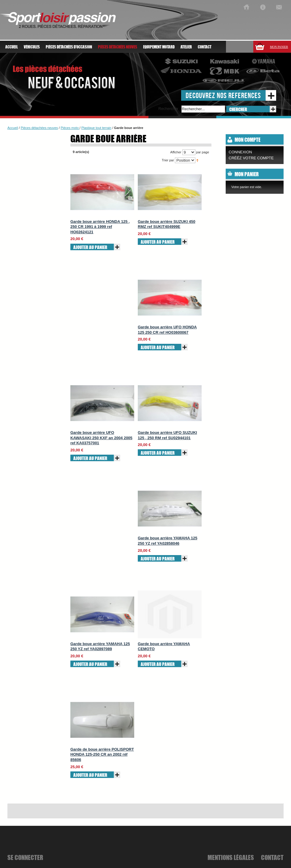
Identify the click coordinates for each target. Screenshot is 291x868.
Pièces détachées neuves (39, 128)
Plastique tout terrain (96, 128)
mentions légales (231, 857)
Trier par (168, 160)
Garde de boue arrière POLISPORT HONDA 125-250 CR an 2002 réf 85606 (102, 754)
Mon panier (279, 47)
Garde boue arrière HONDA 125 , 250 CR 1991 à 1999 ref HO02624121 (100, 227)
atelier (186, 47)
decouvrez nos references (223, 95)
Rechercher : (169, 109)
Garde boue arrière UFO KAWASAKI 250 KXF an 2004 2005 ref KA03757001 (101, 438)
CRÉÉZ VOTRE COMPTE (251, 158)
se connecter (25, 857)
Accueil (12, 47)
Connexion (240, 152)
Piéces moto (70, 128)
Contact (205, 47)
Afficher (176, 152)
